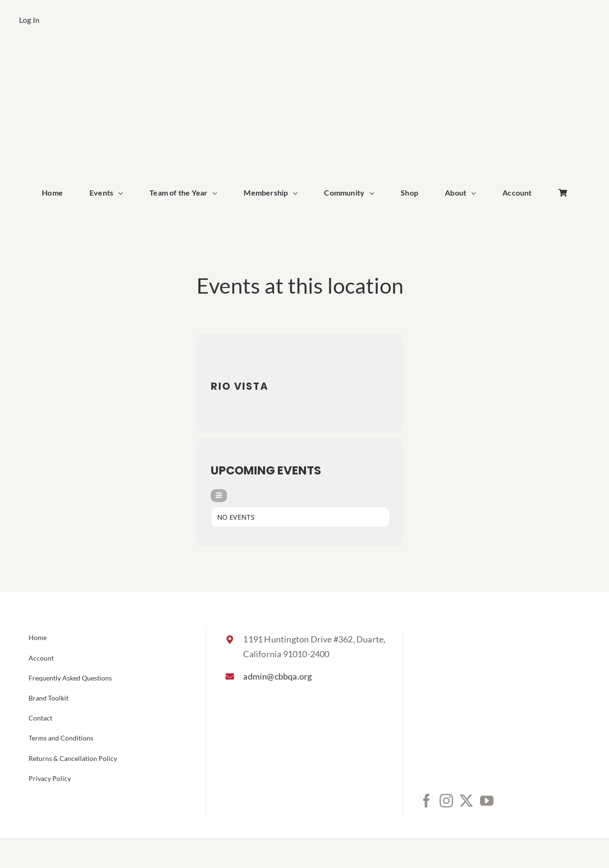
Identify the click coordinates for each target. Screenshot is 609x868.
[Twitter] (466, 801)
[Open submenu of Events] (123, 193)
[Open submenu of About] (476, 193)
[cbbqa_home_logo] (304, 55)
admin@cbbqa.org (277, 676)
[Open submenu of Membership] (297, 193)
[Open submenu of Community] (374, 193)
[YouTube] (487, 801)
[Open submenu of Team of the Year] (217, 193)
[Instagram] (446, 801)
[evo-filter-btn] (219, 496)
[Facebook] (426, 801)
